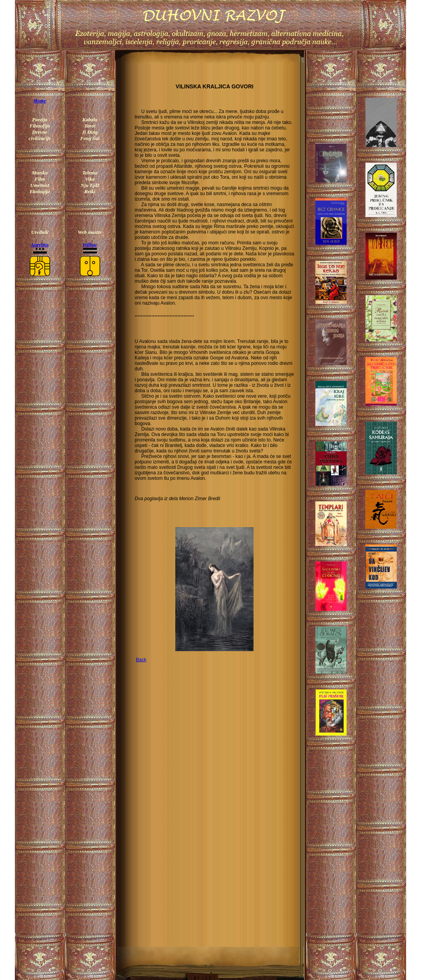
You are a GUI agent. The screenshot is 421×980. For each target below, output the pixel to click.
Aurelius (40, 245)
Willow (90, 245)
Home (40, 101)
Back (141, 660)
